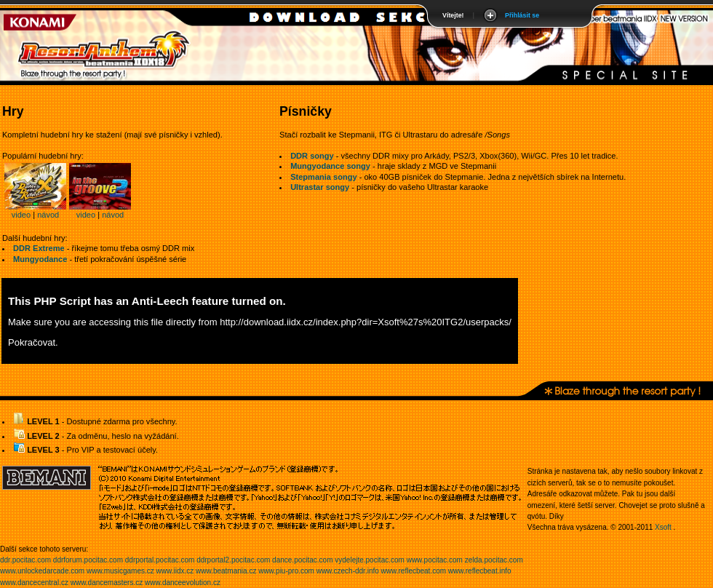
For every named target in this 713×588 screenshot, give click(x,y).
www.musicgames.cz (120, 571)
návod (48, 215)
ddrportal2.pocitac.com (233, 560)
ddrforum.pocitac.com (88, 560)
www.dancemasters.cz (107, 583)
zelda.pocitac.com (494, 560)
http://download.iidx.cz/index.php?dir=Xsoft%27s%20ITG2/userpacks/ (366, 322)
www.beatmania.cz (226, 571)
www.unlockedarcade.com (42, 571)
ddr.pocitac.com (25, 560)
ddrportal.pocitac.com (160, 560)
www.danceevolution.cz (183, 583)
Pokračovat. (33, 342)
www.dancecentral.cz (34, 583)
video (21, 215)
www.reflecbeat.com (414, 571)
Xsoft (663, 527)
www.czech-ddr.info (348, 571)
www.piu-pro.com (286, 571)
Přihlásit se (522, 15)
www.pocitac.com (435, 560)
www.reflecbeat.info (480, 571)
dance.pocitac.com (302, 560)
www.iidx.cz (175, 571)
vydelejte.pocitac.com (370, 560)
